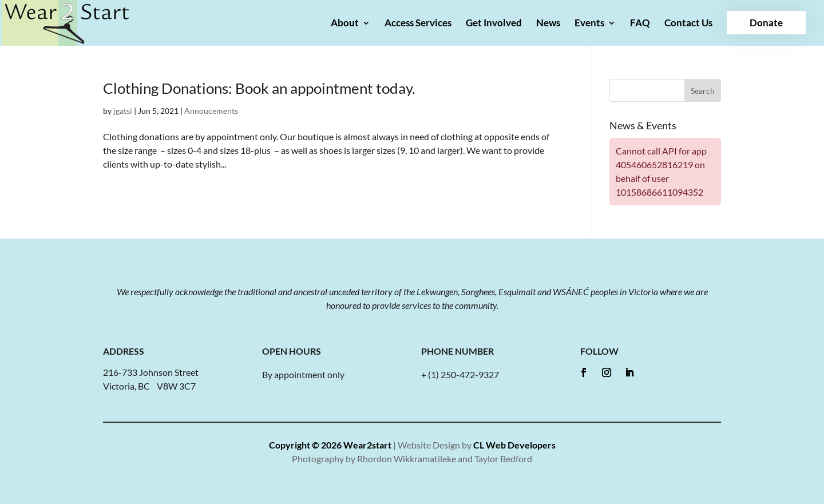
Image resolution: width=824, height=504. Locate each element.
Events (589, 24)
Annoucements (211, 111)
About (345, 24)
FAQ (640, 24)
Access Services (418, 24)
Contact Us (688, 24)
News (548, 24)
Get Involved (494, 24)
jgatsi (123, 111)
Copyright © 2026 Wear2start (330, 445)
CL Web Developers (514, 445)
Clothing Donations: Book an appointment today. (259, 88)
